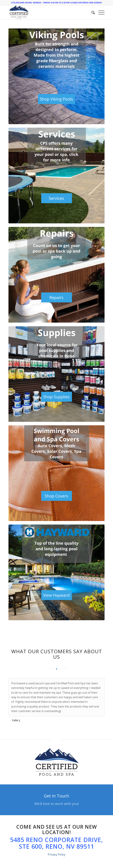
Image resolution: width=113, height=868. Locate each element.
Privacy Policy (57, 854)
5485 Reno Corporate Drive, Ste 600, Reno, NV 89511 (56, 843)
